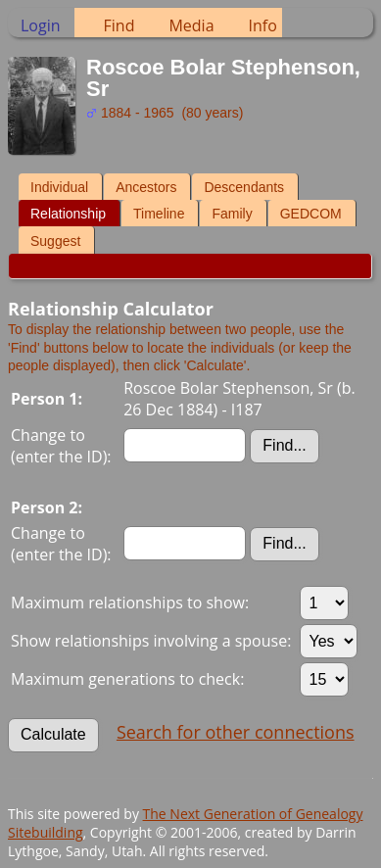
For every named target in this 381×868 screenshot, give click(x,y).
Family (232, 214)
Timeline (159, 214)
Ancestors (146, 187)
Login (41, 25)
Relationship (68, 214)
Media (191, 25)
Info (263, 25)
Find (119, 25)
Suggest (55, 241)
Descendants (244, 187)
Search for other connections (236, 732)
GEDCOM (311, 214)
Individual (59, 187)
